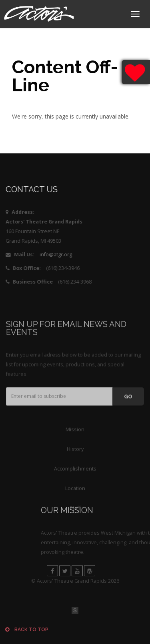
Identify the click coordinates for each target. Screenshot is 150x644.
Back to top (27, 630)
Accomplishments (75, 495)
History (75, 475)
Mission (75, 456)
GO (128, 420)
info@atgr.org (51, 255)
